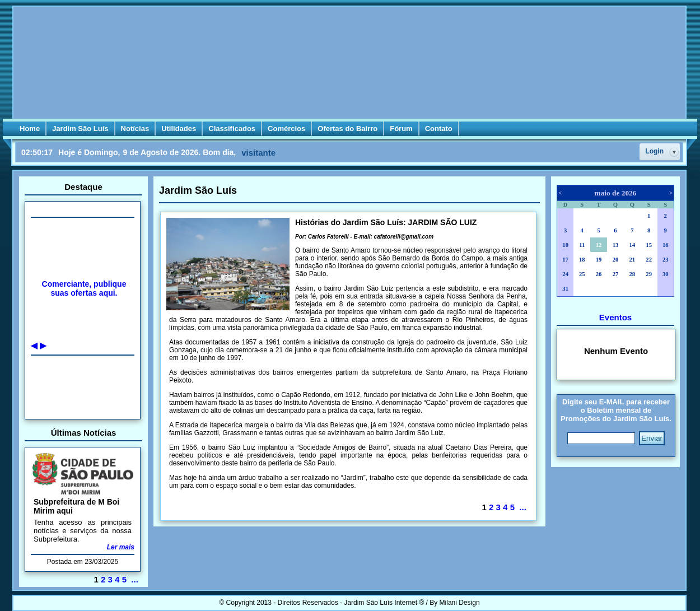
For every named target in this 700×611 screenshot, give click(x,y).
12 (599, 245)
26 (599, 274)
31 (565, 289)
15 (649, 245)
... (135, 579)
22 (649, 260)
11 (582, 245)
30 (666, 274)
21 (632, 260)
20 (616, 260)
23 (666, 260)
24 (565, 274)
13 (616, 245)
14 (632, 245)
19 (599, 260)
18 (582, 260)
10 (565, 245)
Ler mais (121, 547)
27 (616, 274)
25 (582, 274)
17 (565, 260)
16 (666, 245)
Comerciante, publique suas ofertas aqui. (84, 288)
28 (632, 274)
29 (649, 274)
